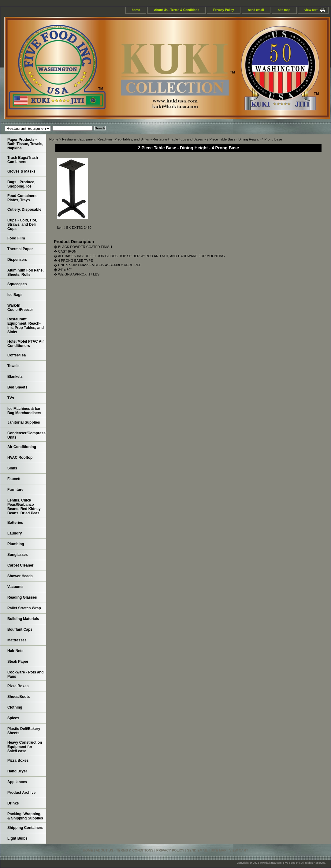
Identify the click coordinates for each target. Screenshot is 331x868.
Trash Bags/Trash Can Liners (23, 160)
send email (256, 10)
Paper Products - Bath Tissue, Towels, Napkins (25, 144)
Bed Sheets (17, 387)
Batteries (15, 523)
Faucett (14, 479)
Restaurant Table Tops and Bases (178, 139)
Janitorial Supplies (24, 422)
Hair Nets (15, 651)
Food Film (16, 238)
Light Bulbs (17, 838)
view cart (311, 10)
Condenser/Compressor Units (27, 435)
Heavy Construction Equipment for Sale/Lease (25, 747)
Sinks (12, 468)
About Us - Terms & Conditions (177, 10)
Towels (13, 366)
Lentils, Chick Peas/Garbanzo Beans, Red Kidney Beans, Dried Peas (24, 507)
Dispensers (17, 260)
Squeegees (17, 284)
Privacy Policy (224, 10)
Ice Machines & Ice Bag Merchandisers (24, 411)
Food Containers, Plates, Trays (22, 198)
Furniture (15, 490)
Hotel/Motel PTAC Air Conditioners (26, 344)
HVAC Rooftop (20, 458)
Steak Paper (18, 662)
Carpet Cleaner (20, 565)
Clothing (15, 707)
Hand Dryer (17, 771)
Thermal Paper (20, 249)
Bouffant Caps (20, 629)
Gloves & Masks (21, 171)
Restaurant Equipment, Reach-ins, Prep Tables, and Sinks (106, 139)
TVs (11, 398)
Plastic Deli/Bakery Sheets (24, 731)
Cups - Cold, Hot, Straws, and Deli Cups (22, 224)
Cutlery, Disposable (24, 210)
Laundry (15, 533)
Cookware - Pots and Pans (26, 674)
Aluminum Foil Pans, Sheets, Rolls (26, 272)
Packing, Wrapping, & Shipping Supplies (25, 816)
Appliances (17, 782)
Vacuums (15, 587)
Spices (13, 718)
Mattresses (17, 640)
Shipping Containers (25, 828)
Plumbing (16, 544)
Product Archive (21, 793)
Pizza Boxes (18, 686)
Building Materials (23, 619)
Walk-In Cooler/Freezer (20, 308)
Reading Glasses (22, 597)
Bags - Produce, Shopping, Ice (21, 184)
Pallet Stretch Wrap (24, 608)
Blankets (15, 377)
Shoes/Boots (19, 697)
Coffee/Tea (17, 355)
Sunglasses (18, 555)
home (136, 10)
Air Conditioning (22, 447)
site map (284, 10)
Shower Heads (20, 576)
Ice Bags (15, 295)
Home (54, 139)
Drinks (13, 803)
